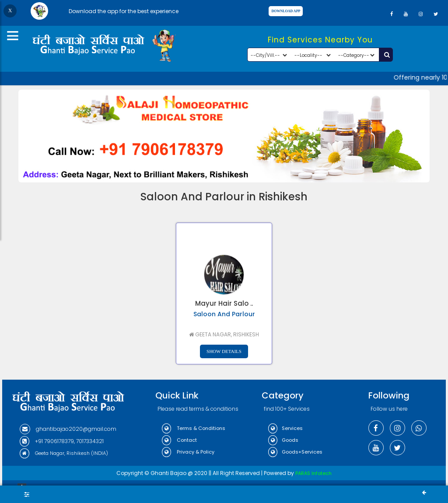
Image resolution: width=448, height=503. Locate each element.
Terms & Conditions (194, 428)
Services (285, 428)
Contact (179, 440)
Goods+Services (295, 452)
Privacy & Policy (188, 452)
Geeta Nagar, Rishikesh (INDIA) (64, 453)
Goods (283, 440)
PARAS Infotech (313, 473)
